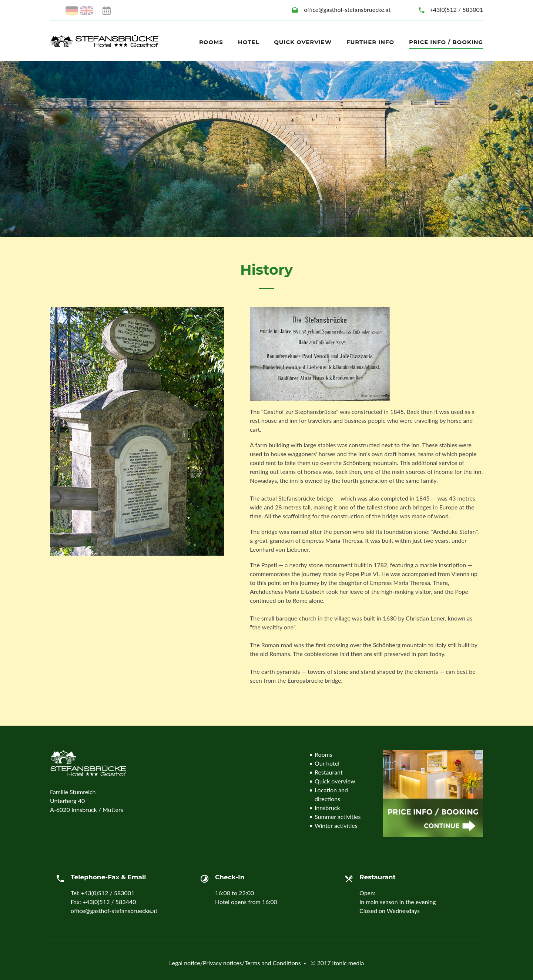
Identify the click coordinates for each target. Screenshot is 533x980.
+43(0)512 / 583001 (456, 9)
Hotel (249, 42)
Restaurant (329, 772)
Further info (370, 42)
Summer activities (338, 817)
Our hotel (327, 763)
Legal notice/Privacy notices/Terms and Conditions (235, 963)
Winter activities (336, 825)
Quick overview (303, 42)
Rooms (211, 42)
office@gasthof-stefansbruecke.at (347, 9)
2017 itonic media (340, 963)
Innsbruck (327, 808)
